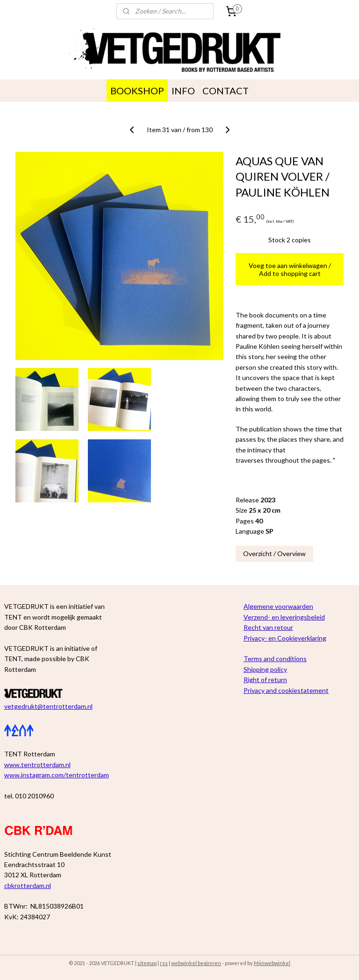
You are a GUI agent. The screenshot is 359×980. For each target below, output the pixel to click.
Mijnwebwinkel (272, 963)
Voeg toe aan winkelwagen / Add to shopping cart (290, 269)
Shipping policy (265, 669)
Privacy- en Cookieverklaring (285, 638)
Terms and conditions (275, 659)
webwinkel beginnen (196, 963)
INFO (183, 91)
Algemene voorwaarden (278, 606)
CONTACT (226, 91)
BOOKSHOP (137, 91)
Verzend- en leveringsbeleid (284, 617)
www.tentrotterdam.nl (37, 765)
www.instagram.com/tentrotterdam (57, 775)
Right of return (265, 680)
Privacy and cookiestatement (286, 690)
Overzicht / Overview (274, 553)
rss (164, 963)
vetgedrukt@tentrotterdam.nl (48, 706)
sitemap (147, 963)
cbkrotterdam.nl (28, 885)
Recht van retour (268, 627)
